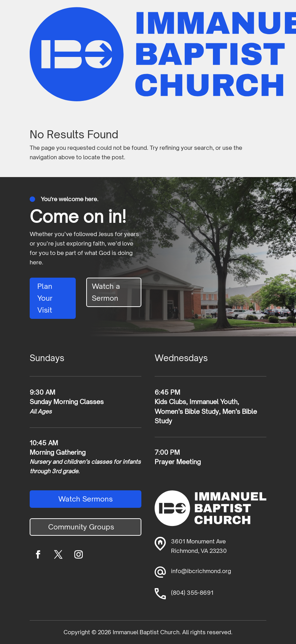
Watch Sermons (86, 499)
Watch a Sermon (106, 292)
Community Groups (81, 527)
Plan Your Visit (45, 298)
